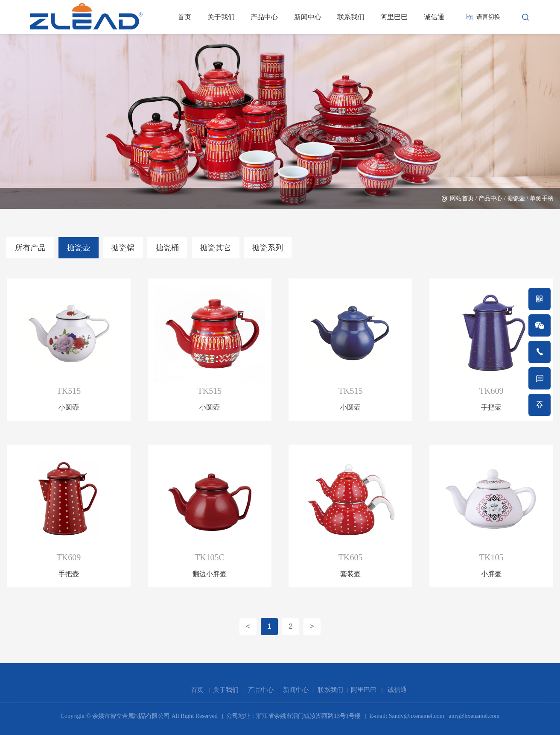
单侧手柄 (542, 198)
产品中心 (264, 17)
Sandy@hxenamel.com (416, 716)
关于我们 (221, 17)
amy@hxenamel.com (474, 716)
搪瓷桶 (167, 248)
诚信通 (434, 17)
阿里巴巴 (394, 17)
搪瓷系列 (268, 248)
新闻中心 (308, 17)
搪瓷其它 (216, 248)
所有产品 (30, 248)
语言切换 (488, 17)
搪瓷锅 (123, 248)
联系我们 (351, 17)
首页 (184, 17)
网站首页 (462, 198)
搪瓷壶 (516, 198)
